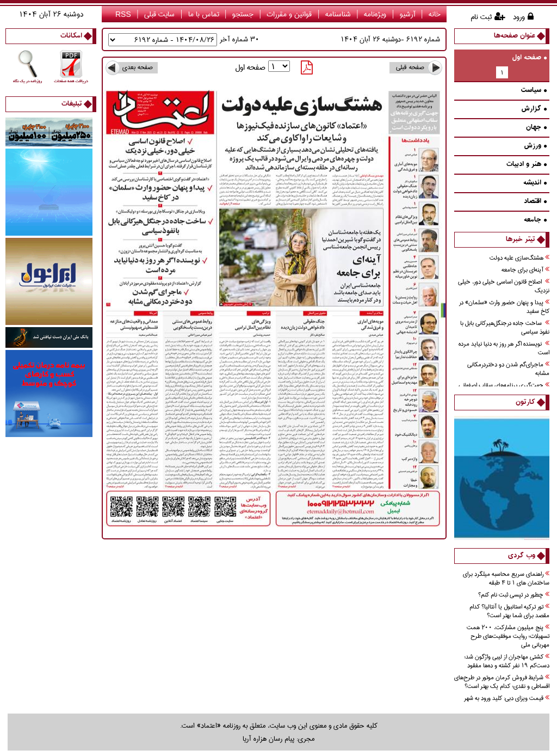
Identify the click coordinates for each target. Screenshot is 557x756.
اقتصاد (535, 202)
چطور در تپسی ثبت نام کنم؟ (514, 595)
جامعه (535, 220)
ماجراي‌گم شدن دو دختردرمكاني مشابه (508, 369)
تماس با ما (204, 14)
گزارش (534, 109)
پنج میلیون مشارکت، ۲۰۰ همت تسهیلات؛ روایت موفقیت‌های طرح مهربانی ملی (508, 637)
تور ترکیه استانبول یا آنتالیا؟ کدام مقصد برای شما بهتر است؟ (509, 611)
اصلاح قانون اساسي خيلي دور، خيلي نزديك (504, 287)
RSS (123, 14)
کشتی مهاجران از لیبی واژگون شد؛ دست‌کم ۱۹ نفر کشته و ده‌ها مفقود (507, 662)
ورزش (535, 146)
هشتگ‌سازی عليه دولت (519, 258)
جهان (536, 128)
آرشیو (408, 14)
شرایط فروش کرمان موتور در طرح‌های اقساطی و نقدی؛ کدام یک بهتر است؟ (502, 682)
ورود (519, 17)
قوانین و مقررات (289, 14)
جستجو (243, 14)
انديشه (535, 183)
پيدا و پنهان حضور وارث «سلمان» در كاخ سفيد (504, 307)
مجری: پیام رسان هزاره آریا (278, 739)
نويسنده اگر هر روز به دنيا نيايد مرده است (504, 349)
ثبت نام (481, 17)
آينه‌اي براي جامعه (525, 270)
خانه (435, 14)
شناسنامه (338, 14)
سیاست (534, 91)
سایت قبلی (159, 14)
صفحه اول (529, 58)
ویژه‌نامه (375, 14)
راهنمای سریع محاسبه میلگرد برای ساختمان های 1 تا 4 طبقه (506, 579)
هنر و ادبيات (527, 165)
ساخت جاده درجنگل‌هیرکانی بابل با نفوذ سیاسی (505, 328)
